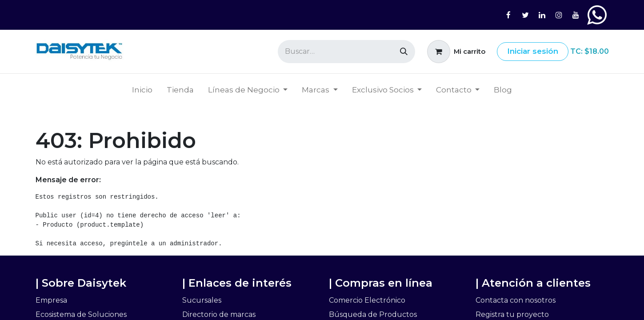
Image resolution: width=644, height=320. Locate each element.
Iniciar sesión (533, 51)
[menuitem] (142, 90)
